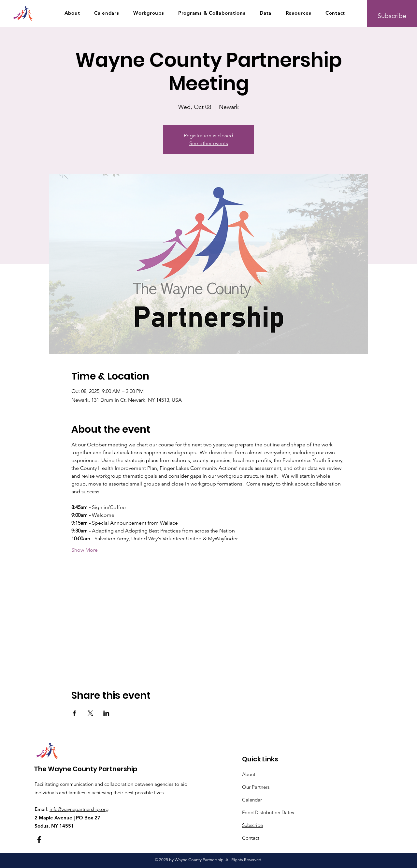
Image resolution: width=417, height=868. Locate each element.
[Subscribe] (392, 15)
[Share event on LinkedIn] (106, 713)
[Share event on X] (90, 713)
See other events (209, 143)
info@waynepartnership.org (79, 809)
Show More (85, 550)
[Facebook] (39, 840)
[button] (72, 13)
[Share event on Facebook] (74, 713)
